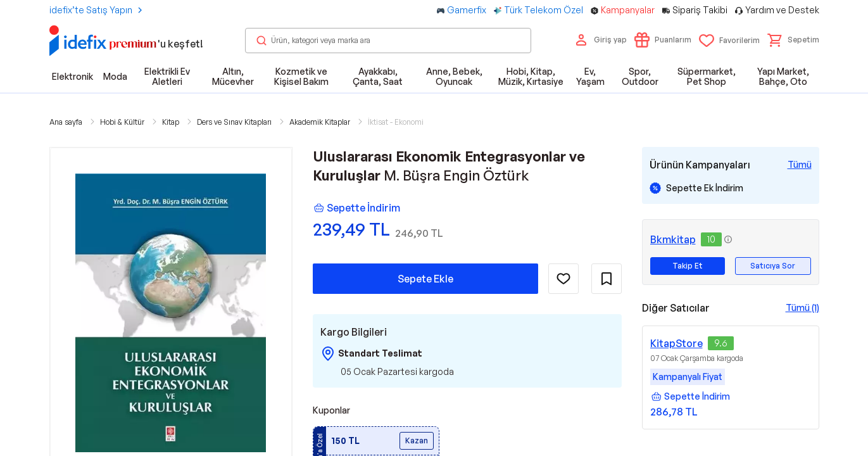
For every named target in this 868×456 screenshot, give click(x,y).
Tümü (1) (802, 307)
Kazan (417, 440)
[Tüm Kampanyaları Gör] (800, 165)
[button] (793, 40)
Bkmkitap (673, 239)
